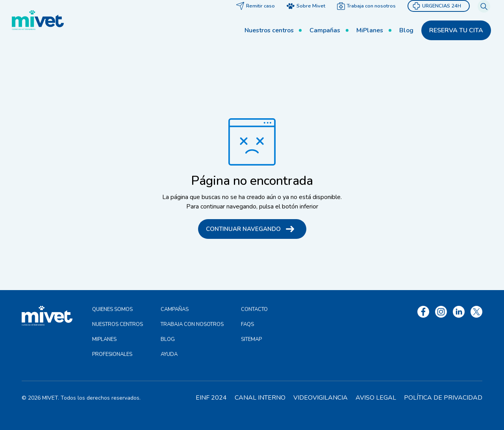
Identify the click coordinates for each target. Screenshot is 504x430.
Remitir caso (259, 19)
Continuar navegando (243, 229)
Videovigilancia (321, 398)
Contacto (254, 309)
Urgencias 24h (440, 19)
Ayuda (169, 354)
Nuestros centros (252, 44)
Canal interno (260, 398)
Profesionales (112, 354)
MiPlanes (365, 44)
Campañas (314, 44)
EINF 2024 (211, 398)
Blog (408, 44)
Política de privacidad (443, 398)
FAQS (247, 324)
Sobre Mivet (310, 19)
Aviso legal (376, 398)
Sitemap (251, 339)
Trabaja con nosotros (370, 19)
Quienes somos (112, 309)
